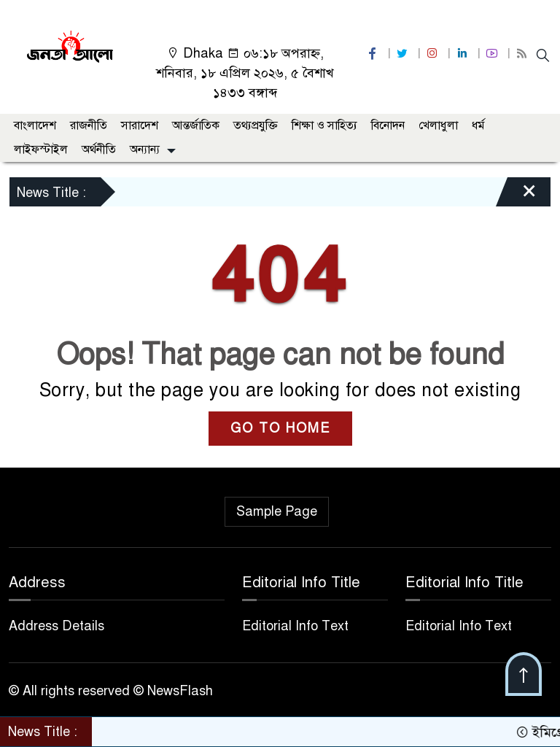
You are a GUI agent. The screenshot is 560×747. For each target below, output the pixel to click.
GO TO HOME (280, 428)
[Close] (516, 196)
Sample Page (277, 511)
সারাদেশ (140, 125)
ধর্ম (478, 125)
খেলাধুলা (438, 125)
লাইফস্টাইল (41, 150)
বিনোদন (388, 125)
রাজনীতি (89, 125)
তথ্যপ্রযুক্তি (256, 125)
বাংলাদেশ (35, 125)
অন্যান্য (145, 150)
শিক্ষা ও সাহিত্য (324, 125)
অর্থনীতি (99, 150)
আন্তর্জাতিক (196, 125)
